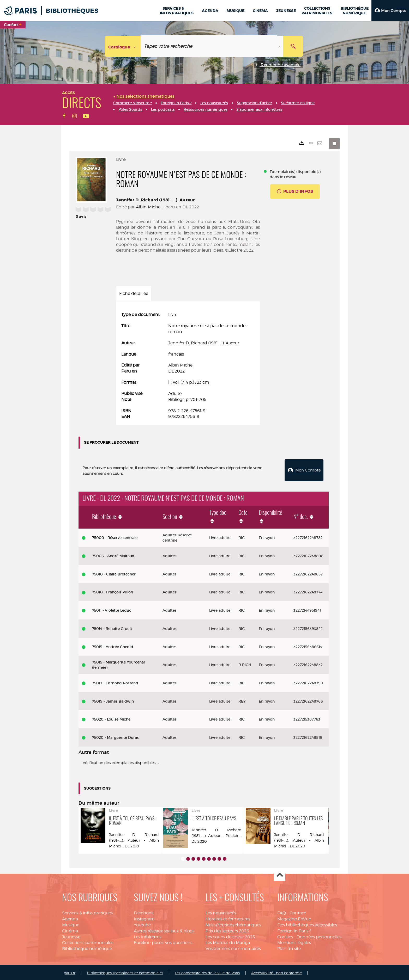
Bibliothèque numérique (87, 947)
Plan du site (289, 947)
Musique (71, 924)
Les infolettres (148, 936)
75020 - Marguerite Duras (115, 736)
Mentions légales (294, 941)
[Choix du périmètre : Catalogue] (123, 46)
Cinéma (70, 930)
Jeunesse (71, 936)
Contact (298, 912)
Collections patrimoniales (88, 941)
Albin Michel (149, 207)
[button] (390, 10)
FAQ (282, 912)
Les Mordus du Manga (228, 941)
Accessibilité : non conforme (276, 972)
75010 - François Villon (113, 591)
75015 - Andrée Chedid (113, 646)
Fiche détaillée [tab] (134, 293)
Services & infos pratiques (87, 912)
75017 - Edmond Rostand (115, 682)
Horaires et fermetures (228, 918)
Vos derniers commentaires (233, 947)
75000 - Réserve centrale (115, 536)
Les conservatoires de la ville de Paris (207, 972)
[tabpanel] (188, 366)
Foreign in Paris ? (294, 930)
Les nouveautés (221, 912)
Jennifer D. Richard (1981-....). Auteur (155, 200)
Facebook (144, 912)
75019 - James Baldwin (113, 700)
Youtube (142, 924)
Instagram (144, 918)
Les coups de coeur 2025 (230, 936)
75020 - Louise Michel (112, 718)
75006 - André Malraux (113, 555)
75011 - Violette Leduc (112, 609)
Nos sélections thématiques (233, 924)
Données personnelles (319, 936)
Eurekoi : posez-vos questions (163, 941)
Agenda (70, 918)
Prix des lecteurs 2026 (227, 930)
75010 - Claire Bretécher (114, 573)
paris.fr (70, 972)
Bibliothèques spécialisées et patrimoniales (125, 972)
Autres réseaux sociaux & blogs (164, 930)
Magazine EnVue (294, 918)
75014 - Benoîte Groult (112, 627)
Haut (279, 874)
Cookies (285, 936)
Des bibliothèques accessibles (307, 924)
